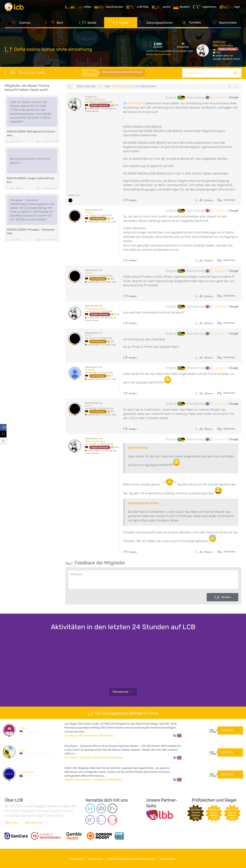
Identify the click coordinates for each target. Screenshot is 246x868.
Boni (54, 25)
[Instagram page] (101, 820)
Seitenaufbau (171, 858)
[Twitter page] (112, 809)
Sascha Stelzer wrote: (143, 503)
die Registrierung (123, 86)
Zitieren (204, 200)
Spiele (88, 25)
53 (212, 774)
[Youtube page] (112, 820)
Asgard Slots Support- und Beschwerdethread (93, 780)
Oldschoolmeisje (162, 54)
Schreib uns (34, 822)
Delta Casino (136, 103)
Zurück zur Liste (25, 73)
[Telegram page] (90, 809)
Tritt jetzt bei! (123, 692)
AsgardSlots (27, 772)
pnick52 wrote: (138, 448)
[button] (177, 736)
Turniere (192, 25)
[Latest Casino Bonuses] (16, 8)
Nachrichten (225, 25)
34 (212, 730)
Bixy (22, 750)
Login (100, 86)
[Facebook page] (101, 809)
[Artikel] (80, 8)
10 (212, 752)
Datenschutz (94, 858)
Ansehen (230, 730)
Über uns (11, 822)
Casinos (21, 25)
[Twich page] (90, 820)
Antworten (229, 200)
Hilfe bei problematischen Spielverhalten (132, 858)
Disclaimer (74, 858)
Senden (226, 597)
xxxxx (89, 213)
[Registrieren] (206, 8)
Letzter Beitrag (155, 51)
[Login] (231, 8)
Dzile (22, 728)
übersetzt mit (226, 98)
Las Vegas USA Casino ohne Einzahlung (89, 736)
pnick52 (90, 370)
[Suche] (237, 73)
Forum (121, 25)
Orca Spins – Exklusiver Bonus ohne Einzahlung (93, 757)
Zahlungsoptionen (156, 25)
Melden (130, 200)
